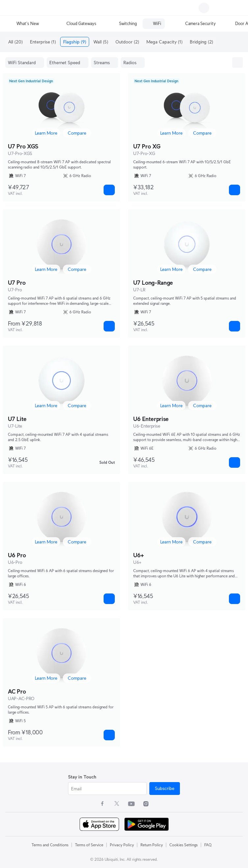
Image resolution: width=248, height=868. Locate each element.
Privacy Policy (122, 845)
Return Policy (152, 845)
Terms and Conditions (50, 845)
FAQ (208, 845)
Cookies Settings (184, 845)
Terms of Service (89, 845)
